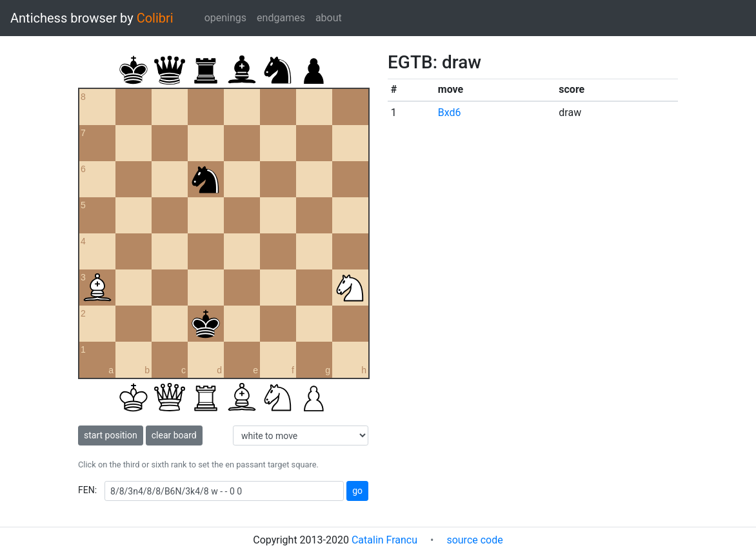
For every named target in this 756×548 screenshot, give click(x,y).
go (357, 491)
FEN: (87, 490)
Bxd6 (450, 113)
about (329, 18)
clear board (174, 435)
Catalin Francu (384, 540)
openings (225, 18)
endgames (281, 18)
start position (111, 435)
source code (474, 540)
